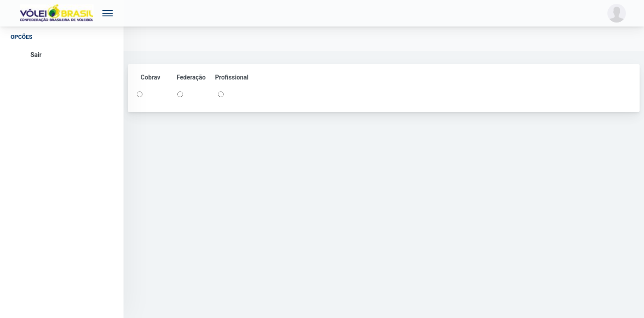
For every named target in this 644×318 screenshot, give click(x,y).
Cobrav (151, 77)
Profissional (232, 77)
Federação (191, 77)
